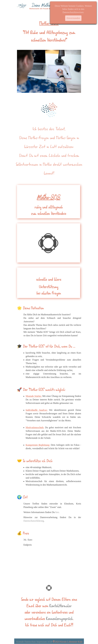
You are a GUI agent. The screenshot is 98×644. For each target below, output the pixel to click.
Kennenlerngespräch (59, 619)
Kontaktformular (60, 606)
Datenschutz (30, 642)
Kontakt (20, 642)
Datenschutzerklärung (34, 521)
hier (57, 512)
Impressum (42, 642)
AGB (50, 642)
